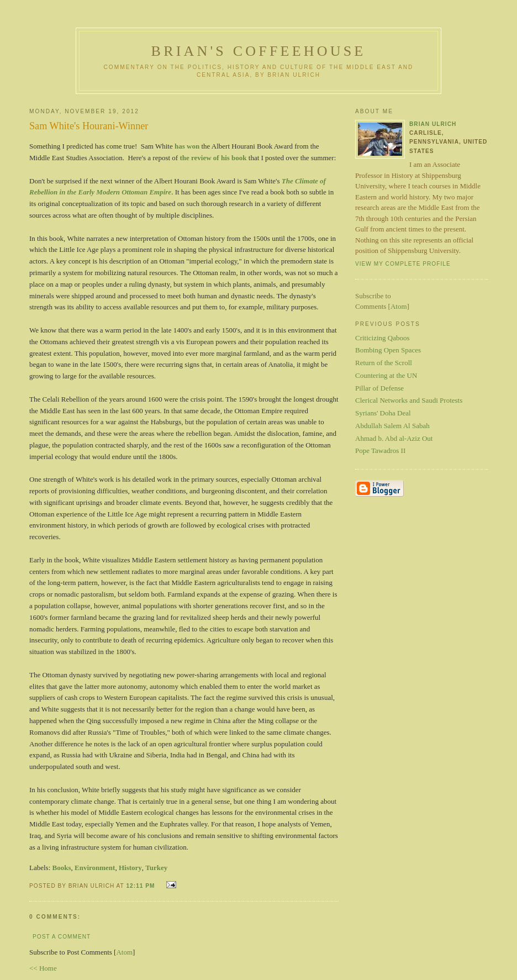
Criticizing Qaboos (383, 338)
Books (62, 868)
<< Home (43, 968)
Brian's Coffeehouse (259, 51)
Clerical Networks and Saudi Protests (409, 400)
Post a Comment (62, 937)
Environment (95, 868)
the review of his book (213, 158)
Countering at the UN (386, 375)
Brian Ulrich (433, 124)
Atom (124, 952)
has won (187, 146)
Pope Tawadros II (380, 451)
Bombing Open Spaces (388, 350)
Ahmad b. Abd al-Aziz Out (394, 438)
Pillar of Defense (379, 388)
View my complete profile (403, 264)
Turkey (156, 868)
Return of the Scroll (384, 363)
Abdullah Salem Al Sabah (392, 426)
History (130, 868)
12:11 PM (141, 886)
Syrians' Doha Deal (383, 413)
